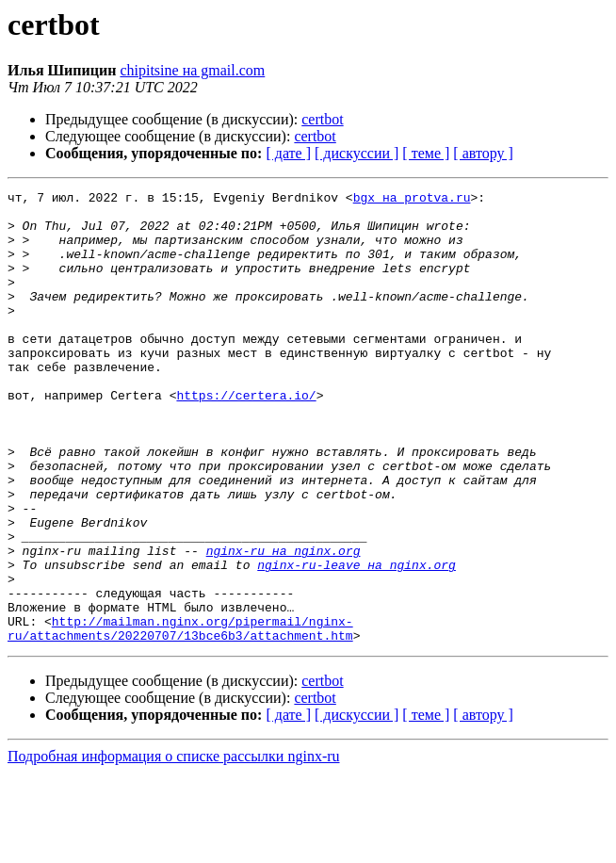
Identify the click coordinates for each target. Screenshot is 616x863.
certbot (322, 119)
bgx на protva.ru (412, 200)
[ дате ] (288, 153)
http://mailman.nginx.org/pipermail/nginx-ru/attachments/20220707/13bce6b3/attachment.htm (180, 717)
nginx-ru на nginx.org (284, 624)
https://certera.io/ (246, 437)
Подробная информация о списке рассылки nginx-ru (174, 847)
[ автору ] (483, 153)
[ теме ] (426, 153)
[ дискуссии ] (357, 153)
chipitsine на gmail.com (192, 70)
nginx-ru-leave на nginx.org (357, 641)
